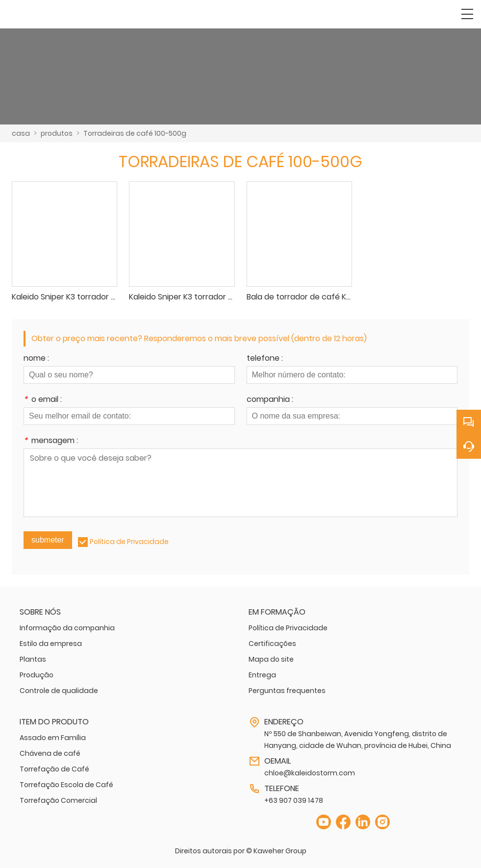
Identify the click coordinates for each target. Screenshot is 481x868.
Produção (37, 675)
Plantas (33, 659)
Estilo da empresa (51, 644)
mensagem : (51, 441)
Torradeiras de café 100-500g (135, 133)
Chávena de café (50, 753)
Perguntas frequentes (287, 691)
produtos (57, 133)
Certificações (272, 644)
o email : (43, 400)
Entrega (262, 675)
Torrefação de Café (54, 769)
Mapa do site (271, 659)
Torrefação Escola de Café (66, 785)
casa (21, 133)
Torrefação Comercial (58, 800)
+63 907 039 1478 (294, 800)
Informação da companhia (67, 628)
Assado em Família (53, 738)
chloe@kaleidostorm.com (310, 773)
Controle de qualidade (59, 691)
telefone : (265, 359)
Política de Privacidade (129, 542)
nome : (36, 359)
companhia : (270, 400)
